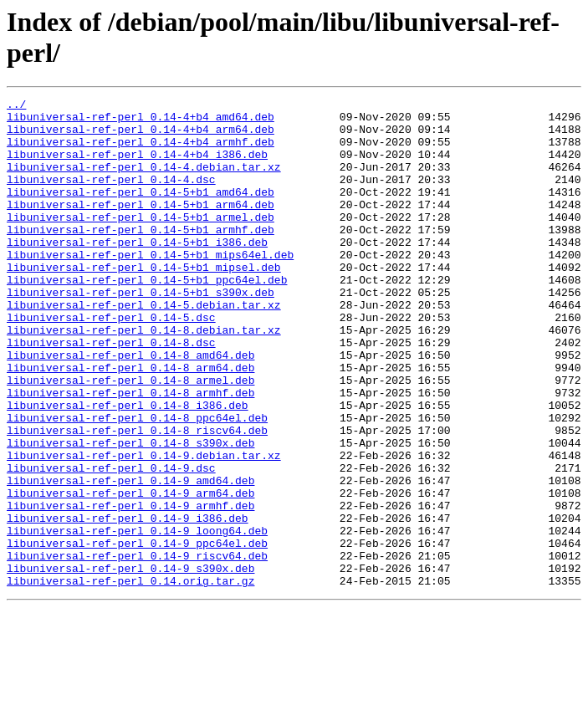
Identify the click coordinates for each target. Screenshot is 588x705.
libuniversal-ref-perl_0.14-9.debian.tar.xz (144, 528)
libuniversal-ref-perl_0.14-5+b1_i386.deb (137, 272)
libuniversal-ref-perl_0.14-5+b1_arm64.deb (141, 227)
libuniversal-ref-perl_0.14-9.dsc (111, 543)
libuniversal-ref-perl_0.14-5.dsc (111, 362)
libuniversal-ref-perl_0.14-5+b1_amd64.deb (141, 212)
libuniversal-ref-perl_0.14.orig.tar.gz (130, 678)
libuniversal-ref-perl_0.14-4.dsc (111, 197)
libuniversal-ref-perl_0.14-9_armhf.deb (130, 588)
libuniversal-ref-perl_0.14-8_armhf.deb (130, 452)
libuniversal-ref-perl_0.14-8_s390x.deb (130, 513)
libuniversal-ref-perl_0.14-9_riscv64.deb (137, 648)
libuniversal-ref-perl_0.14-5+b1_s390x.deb (141, 332)
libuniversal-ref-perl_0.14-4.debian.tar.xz (144, 181)
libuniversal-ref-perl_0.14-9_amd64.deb (130, 558)
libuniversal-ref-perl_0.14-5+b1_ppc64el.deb (147, 317)
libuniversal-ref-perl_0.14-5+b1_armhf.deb (141, 257)
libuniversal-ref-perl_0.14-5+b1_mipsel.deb (144, 302)
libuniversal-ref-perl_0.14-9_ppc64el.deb (137, 633)
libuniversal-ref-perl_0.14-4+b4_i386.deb (137, 166)
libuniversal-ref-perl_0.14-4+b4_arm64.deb (141, 136)
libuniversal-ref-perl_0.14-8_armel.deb (130, 437)
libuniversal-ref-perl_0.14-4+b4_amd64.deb (141, 121)
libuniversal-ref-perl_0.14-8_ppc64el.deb (137, 483)
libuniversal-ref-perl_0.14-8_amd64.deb (130, 407)
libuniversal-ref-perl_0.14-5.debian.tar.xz (144, 347)
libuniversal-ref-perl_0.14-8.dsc (111, 392)
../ (16, 106)
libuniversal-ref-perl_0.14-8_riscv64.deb (137, 498)
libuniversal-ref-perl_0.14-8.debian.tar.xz (144, 377)
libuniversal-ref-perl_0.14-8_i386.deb (128, 467)
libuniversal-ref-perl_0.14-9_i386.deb (128, 603)
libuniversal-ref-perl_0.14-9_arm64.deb (130, 573)
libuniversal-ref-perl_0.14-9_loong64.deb (137, 618)
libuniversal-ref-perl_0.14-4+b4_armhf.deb (141, 151)
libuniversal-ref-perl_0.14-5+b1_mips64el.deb (150, 287)
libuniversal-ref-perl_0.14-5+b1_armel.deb (141, 242)
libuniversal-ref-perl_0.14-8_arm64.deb (130, 422)
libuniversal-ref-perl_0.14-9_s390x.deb (130, 663)
